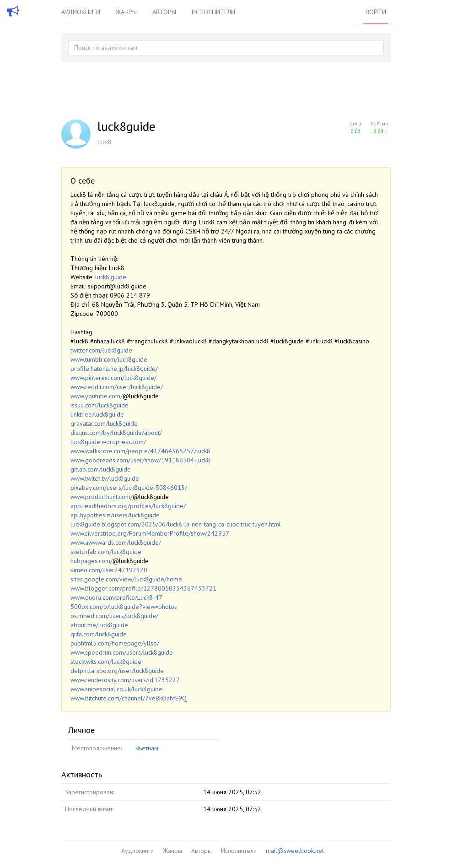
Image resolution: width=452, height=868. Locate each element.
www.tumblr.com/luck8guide (109, 359)
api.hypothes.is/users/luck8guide (115, 515)
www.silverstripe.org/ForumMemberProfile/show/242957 (150, 533)
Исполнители (213, 12)
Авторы (164, 12)
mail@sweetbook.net (295, 851)
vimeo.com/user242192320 (109, 570)
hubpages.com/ (91, 561)
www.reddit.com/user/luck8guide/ (117, 387)
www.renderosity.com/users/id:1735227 (125, 680)
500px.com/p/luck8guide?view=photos (124, 607)
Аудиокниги (81, 12)
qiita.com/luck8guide (99, 634)
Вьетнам (147, 748)
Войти (376, 12)
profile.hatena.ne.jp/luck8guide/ (114, 369)
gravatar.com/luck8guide (104, 423)
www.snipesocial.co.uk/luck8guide (116, 689)
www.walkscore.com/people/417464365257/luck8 (140, 451)
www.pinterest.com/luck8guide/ (113, 378)
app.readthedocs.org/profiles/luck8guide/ (128, 506)
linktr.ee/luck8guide (97, 414)
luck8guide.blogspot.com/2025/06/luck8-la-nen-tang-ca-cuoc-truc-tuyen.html (176, 524)
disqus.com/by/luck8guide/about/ (116, 433)
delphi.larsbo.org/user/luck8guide (117, 671)
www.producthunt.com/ (102, 497)
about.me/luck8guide (99, 625)
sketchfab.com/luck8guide (106, 552)
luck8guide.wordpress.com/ (108, 442)
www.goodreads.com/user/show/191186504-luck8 (140, 460)
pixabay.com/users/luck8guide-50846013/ (129, 488)
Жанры (126, 12)
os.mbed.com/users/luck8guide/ (114, 616)
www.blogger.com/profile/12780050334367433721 (143, 588)
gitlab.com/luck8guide (101, 469)
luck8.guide (111, 277)
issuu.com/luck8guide (100, 405)
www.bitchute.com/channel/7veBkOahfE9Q (129, 698)
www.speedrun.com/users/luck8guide (122, 652)
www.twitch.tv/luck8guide (105, 478)
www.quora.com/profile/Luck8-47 (116, 597)
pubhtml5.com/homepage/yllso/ (115, 643)
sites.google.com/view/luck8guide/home (126, 579)
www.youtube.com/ (97, 396)
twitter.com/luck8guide (101, 350)
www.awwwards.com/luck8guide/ (116, 542)
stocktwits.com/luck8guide (106, 662)
